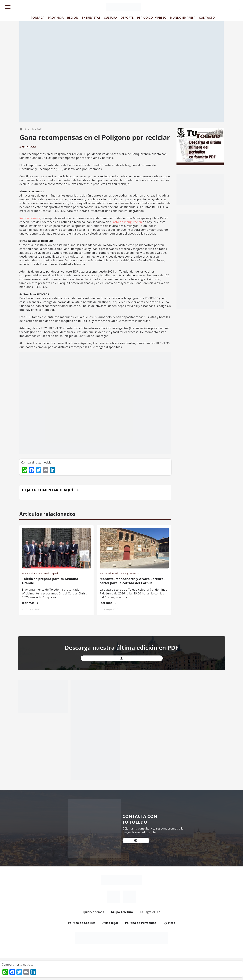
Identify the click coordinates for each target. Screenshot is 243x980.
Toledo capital (51, 573)
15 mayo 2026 (32, 609)
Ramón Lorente (30, 218)
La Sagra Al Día (150, 912)
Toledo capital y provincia (125, 573)
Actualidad (28, 147)
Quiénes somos (93, 912)
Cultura (38, 573)
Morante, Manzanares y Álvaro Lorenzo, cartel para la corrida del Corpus (132, 581)
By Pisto (169, 923)
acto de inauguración (127, 222)
